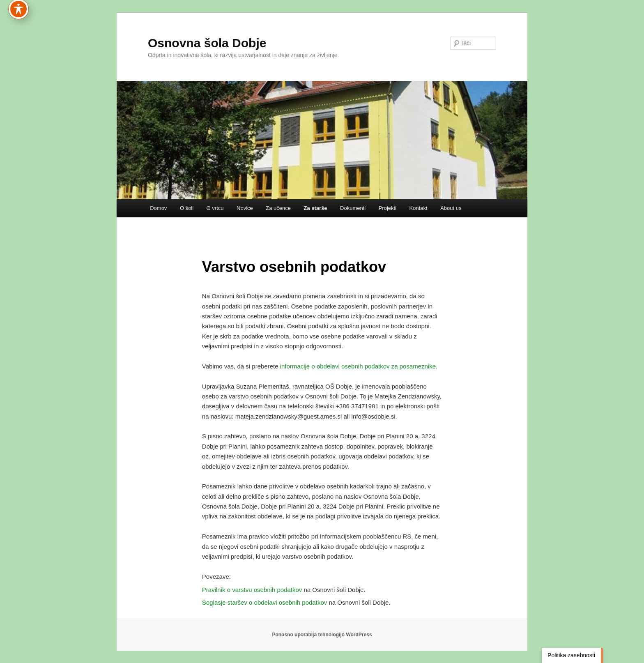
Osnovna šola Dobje (207, 43)
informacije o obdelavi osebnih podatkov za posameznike (358, 366)
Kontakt (419, 208)
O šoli (187, 208)
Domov (158, 208)
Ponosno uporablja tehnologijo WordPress (322, 635)
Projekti (388, 208)
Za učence (278, 208)
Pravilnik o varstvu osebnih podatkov (252, 590)
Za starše (315, 208)
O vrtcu (215, 208)
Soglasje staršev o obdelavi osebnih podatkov (264, 602)
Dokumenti (353, 208)
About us (451, 208)
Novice (245, 208)
